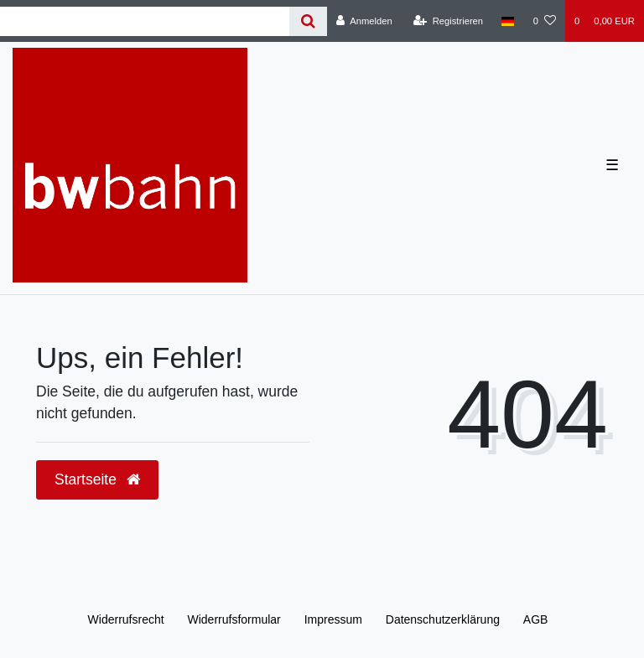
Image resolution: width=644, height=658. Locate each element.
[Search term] (145, 21)
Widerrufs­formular (234, 619)
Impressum (333, 619)
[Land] (508, 21)
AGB (536, 619)
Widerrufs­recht (126, 619)
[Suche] (308, 21)
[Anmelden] (364, 21)
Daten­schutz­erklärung (443, 619)
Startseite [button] (97, 479)
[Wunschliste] (545, 21)
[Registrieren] (448, 21)
